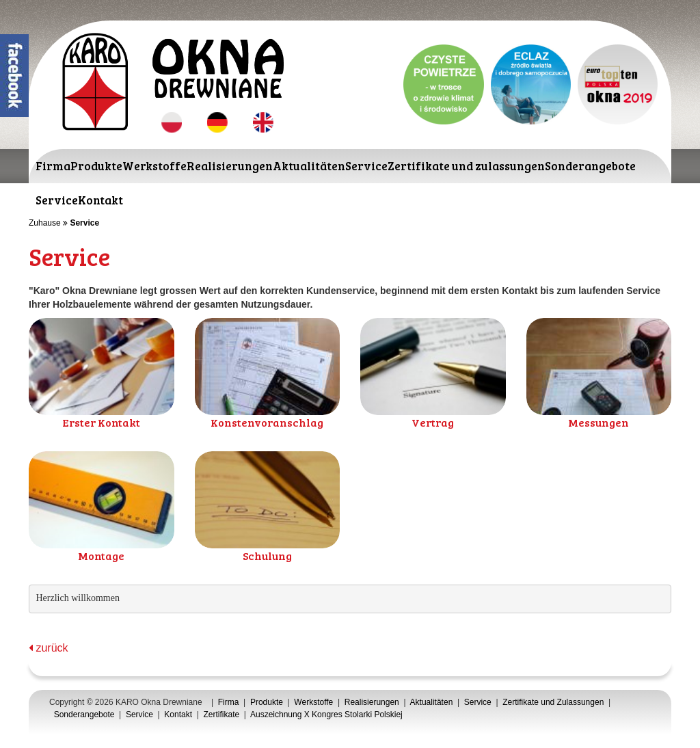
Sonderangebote (590, 166)
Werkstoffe (154, 166)
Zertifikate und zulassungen (466, 166)
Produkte (96, 166)
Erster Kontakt (101, 422)
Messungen (598, 422)
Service (366, 166)
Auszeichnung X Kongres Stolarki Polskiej (326, 714)
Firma (53, 166)
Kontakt (100, 200)
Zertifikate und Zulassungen (553, 702)
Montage (101, 556)
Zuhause (45, 223)
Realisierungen (230, 166)
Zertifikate (222, 714)
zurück (49, 648)
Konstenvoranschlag (267, 422)
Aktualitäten (309, 166)
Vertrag (433, 422)
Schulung (267, 556)
